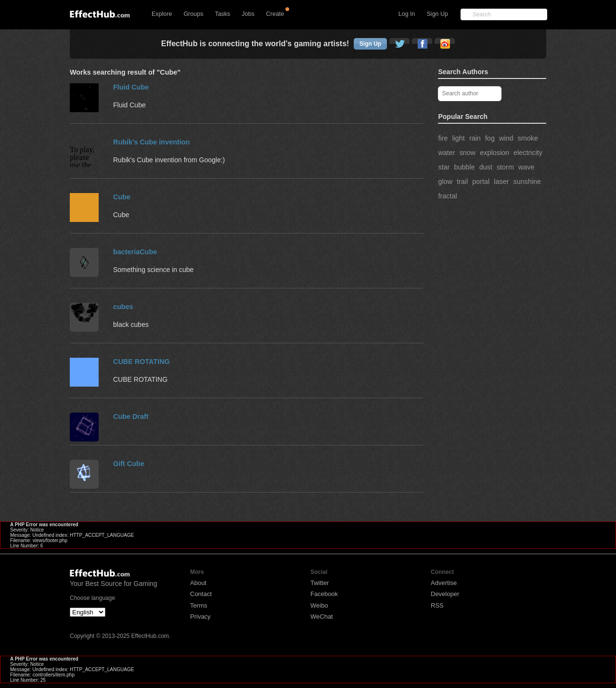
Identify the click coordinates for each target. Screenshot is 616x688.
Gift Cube (129, 464)
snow (468, 153)
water (446, 153)
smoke (528, 138)
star (444, 167)
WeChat (322, 617)
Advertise (444, 583)
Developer (445, 594)
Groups (193, 14)
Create (275, 14)
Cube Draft (131, 416)
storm (505, 167)
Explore (162, 14)
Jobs (248, 14)
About (198, 583)
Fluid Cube (131, 87)
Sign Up (437, 14)
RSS (437, 605)
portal (481, 182)
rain (475, 138)
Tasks (222, 14)
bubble (464, 167)
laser (501, 182)
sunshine (527, 182)
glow (445, 182)
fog (490, 138)
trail (462, 182)
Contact (201, 594)
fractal (447, 196)
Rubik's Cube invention (151, 142)
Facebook (324, 594)
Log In (407, 14)
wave (526, 167)
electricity (528, 153)
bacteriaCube (135, 252)
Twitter (320, 583)
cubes (123, 307)
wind (506, 138)
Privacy (200, 617)
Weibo (319, 605)
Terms (199, 605)
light (458, 138)
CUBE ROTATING (141, 362)
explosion (494, 153)
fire (443, 138)
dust (486, 167)
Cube (122, 197)
